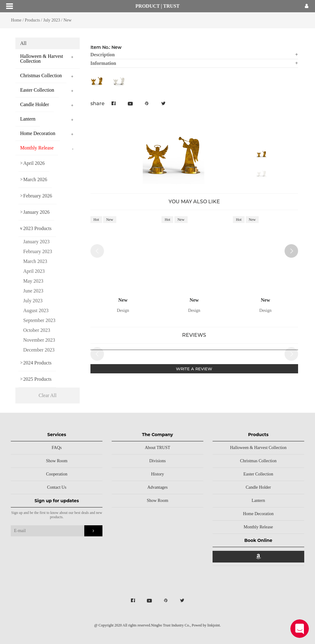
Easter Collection (258, 474)
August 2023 (36, 310)
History (157, 474)
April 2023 (34, 271)
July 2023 (52, 20)
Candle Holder (258, 487)
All (23, 43)
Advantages (157, 487)
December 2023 (39, 350)
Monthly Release (258, 527)
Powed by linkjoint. (206, 625)
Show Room (57, 461)
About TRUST (158, 448)
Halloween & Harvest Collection (258, 448)
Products (32, 20)
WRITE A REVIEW (194, 369)
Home (16, 20)
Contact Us (57, 487)
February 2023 (38, 251)
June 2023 (33, 291)
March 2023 (35, 261)
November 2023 (39, 340)
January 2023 (36, 242)
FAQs (57, 448)
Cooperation (57, 474)
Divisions (157, 461)
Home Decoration (258, 514)
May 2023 (33, 281)
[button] (291, 251)
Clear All (48, 395)
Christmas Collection (258, 461)
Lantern (258, 501)
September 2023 (39, 320)
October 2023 (37, 330)
